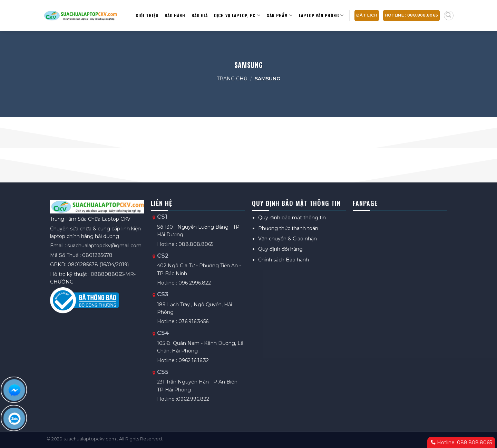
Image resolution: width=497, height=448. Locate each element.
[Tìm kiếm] (449, 16)
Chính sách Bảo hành (284, 260)
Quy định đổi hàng (280, 249)
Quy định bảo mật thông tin (292, 218)
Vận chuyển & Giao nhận (288, 239)
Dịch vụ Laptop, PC (237, 15)
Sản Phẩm (280, 15)
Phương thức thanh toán (288, 228)
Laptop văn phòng (321, 15)
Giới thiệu (147, 15)
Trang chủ (232, 79)
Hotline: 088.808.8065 (461, 442)
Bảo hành (175, 15)
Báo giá (200, 15)
